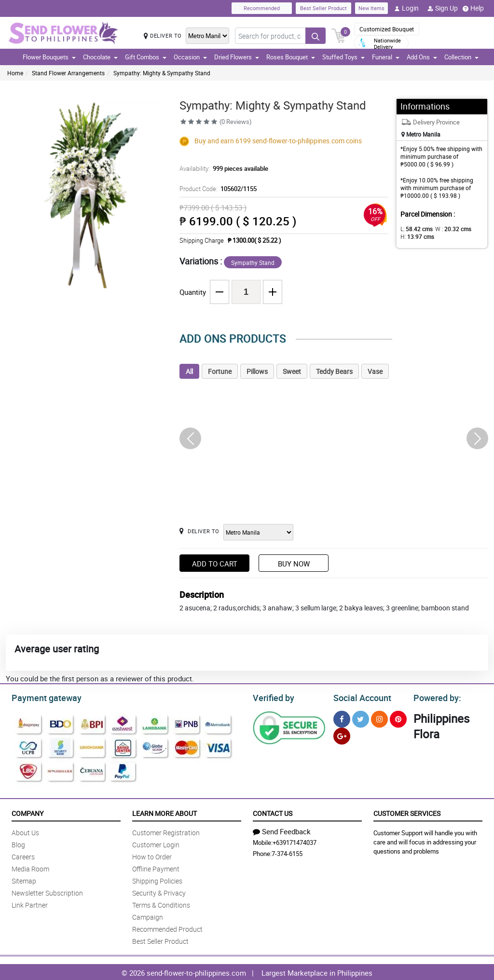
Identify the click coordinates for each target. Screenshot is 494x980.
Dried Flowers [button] (237, 57)
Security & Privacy (159, 891)
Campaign (148, 916)
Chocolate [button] (100, 57)
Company (27, 812)
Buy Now (294, 564)
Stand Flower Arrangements (68, 73)
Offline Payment (156, 867)
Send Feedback (282, 830)
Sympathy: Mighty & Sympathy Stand (162, 73)
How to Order (152, 855)
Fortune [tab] (220, 371)
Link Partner (30, 904)
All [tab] (189, 371)
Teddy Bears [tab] (334, 371)
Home (15, 73)
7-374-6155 (287, 852)
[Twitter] (361, 718)
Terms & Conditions (161, 904)
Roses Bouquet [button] (291, 57)
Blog (18, 843)
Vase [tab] (375, 371)
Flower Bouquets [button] (49, 57)
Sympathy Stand (253, 262)
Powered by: (435, 697)
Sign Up (443, 8)
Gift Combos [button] (146, 57)
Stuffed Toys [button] (343, 57)
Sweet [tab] (292, 371)
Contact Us (273, 812)
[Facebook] (342, 718)
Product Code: (216, 189)
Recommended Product (167, 928)
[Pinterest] (398, 718)
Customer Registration (166, 831)
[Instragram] (379, 718)
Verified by (272, 697)
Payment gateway (42, 697)
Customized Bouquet (387, 29)
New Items (371, 8)
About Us (25, 831)
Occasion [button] (190, 57)
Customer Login (156, 843)
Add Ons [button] (422, 57)
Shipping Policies (157, 879)
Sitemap (24, 879)
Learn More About (165, 812)
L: (415, 229)
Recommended (262, 8)
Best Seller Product (323, 8)
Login (406, 8)
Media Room (30, 867)
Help (473, 8)
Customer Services (407, 812)
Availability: (221, 168)
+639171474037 (295, 841)
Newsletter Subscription (47, 891)
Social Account (360, 697)
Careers (23, 855)
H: (416, 236)
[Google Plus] (342, 735)
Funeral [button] (386, 57)
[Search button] (316, 36)
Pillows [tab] (257, 371)
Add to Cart (215, 564)
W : (448, 229)
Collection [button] (461, 57)
